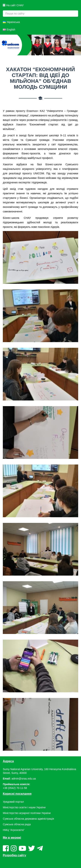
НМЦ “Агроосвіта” (14, 830)
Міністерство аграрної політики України (27, 813)
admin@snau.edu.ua (24, 779)
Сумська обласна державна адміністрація (28, 819)
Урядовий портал (13, 802)
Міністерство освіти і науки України (24, 807)
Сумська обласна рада (17, 824)
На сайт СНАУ (13, 5)
